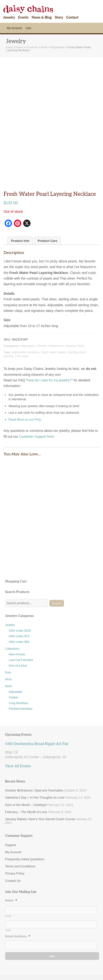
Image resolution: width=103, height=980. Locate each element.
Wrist (8, 659)
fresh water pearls (53, 331)
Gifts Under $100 (20, 610)
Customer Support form (36, 416)
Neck (81, 325)
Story (59, 17)
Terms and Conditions (20, 846)
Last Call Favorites (21, 639)
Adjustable (28, 325)
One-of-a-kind (18, 645)
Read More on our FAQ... (26, 399)
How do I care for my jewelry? (49, 360)
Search (57, 582)
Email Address (17, 916)
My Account (14, 28)
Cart (28, 28)
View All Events (18, 745)
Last (8, 910)
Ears (8, 652)
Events (23, 17)
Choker (42, 325)
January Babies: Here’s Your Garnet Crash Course (40, 798)
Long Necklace (18, 682)
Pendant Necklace (21, 688)
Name (11, 880)
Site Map (28, 969)
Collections (56, 325)
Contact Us (13, 860)
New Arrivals (17, 634)
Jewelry (9, 17)
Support (11, 824)
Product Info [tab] (20, 220)
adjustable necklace (26, 331)
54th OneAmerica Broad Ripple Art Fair (37, 723)
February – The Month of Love (26, 791)
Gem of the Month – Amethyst (26, 784)
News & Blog (42, 17)
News (45, 969)
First (8, 895)
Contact (72, 17)
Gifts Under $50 (19, 621)
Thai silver (22, 335)
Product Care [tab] (47, 220)
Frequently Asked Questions (25, 838)
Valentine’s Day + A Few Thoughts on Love (35, 777)
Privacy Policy (15, 853)
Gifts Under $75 (19, 615)
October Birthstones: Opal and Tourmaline (34, 770)
